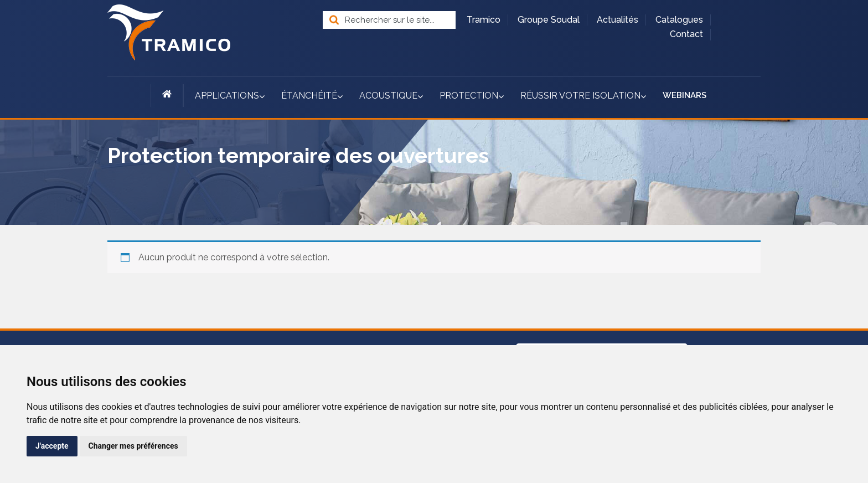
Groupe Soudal (549, 20)
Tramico (484, 20)
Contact (686, 34)
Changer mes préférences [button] (133, 446)
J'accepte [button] (52, 446)
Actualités (618, 20)
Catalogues (679, 20)
